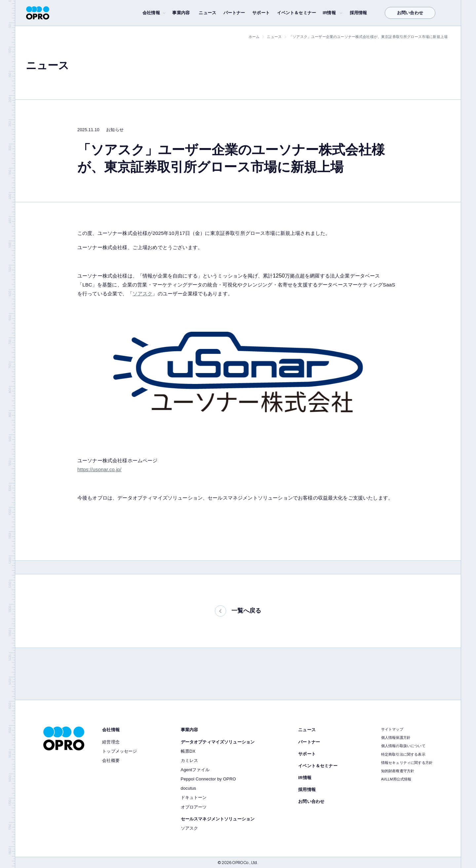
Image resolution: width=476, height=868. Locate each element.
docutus (189, 788)
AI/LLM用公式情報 (396, 779)
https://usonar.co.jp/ (99, 469)
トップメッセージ (119, 751)
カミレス (190, 760)
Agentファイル (195, 770)
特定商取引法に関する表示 (403, 754)
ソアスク (143, 294)
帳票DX (188, 751)
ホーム (254, 37)
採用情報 (358, 13)
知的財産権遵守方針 (398, 771)
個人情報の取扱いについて (403, 746)
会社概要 (111, 760)
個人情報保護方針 (396, 737)
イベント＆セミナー (297, 13)
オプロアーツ (194, 807)
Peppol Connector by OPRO (208, 779)
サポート (261, 13)
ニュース (207, 13)
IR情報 (329, 13)
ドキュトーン (194, 797)
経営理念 (111, 742)
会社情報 (151, 13)
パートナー (234, 13)
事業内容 (181, 13)
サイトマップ (392, 729)
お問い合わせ (410, 13)
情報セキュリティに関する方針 (407, 763)
